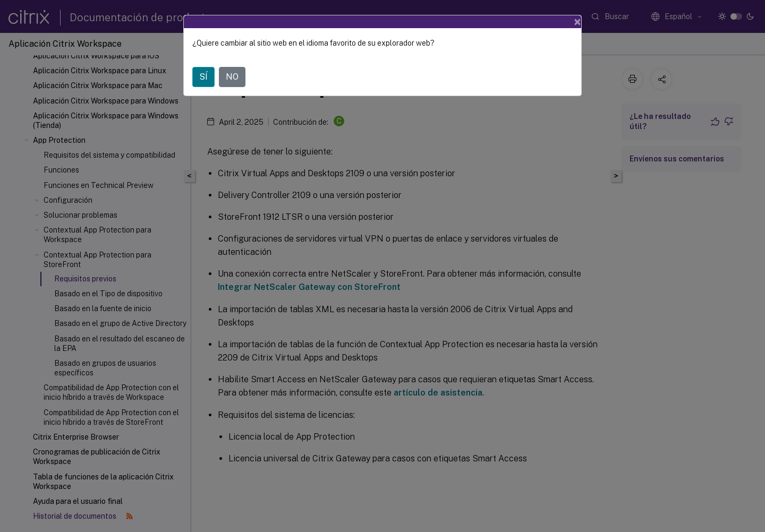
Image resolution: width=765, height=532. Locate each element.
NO (232, 77)
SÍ (203, 77)
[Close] (577, 22)
